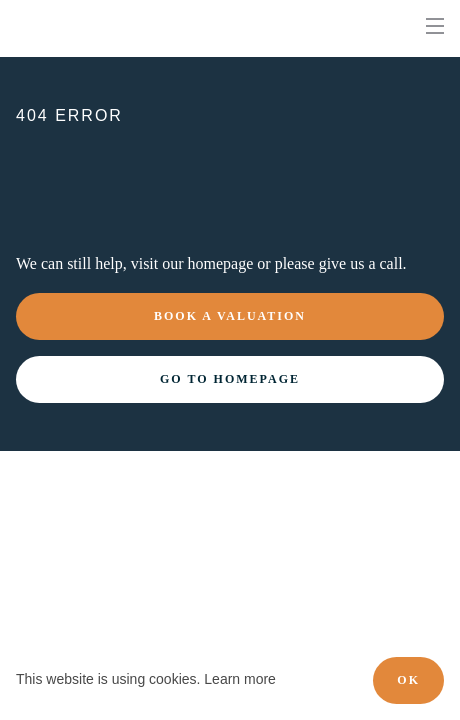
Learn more (240, 679)
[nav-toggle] (435, 26)
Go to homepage (230, 379)
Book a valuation (230, 316)
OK (408, 680)
